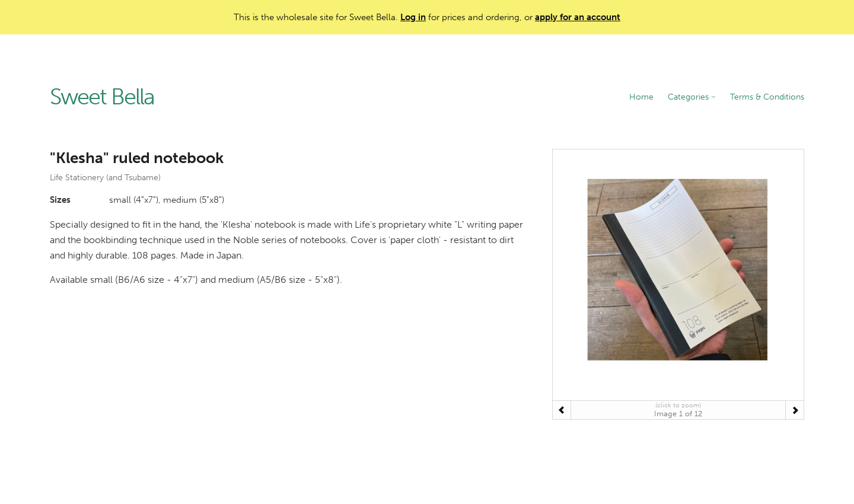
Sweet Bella (102, 97)
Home (641, 97)
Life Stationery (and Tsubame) (105, 178)
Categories (692, 97)
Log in (413, 17)
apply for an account (578, 17)
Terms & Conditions (767, 97)
